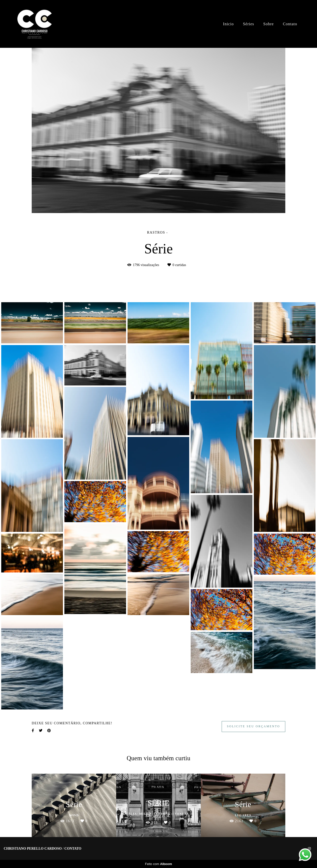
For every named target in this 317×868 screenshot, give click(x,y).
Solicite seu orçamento (253, 726)
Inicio (228, 24)
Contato (290, 24)
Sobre (268, 24)
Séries (249, 24)
